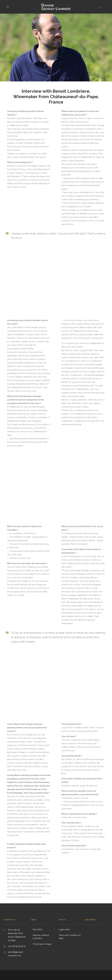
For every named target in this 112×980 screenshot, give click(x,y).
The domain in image (42, 944)
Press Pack (37, 930)
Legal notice (64, 930)
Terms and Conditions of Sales (70, 937)
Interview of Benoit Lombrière (41, 937)
